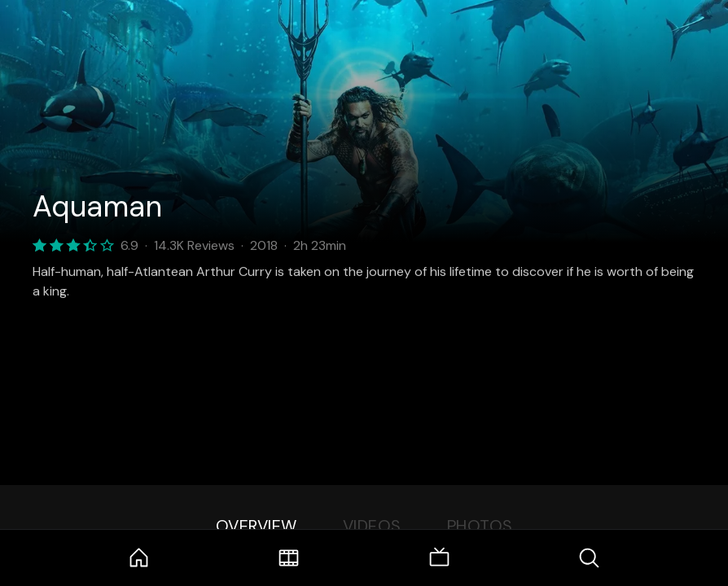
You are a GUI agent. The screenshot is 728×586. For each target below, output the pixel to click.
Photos (480, 526)
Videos (372, 526)
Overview (257, 526)
